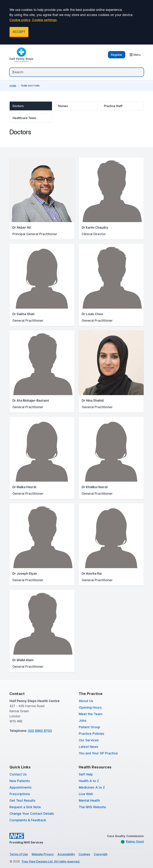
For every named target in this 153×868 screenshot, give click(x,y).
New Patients (20, 781)
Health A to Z (89, 781)
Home (13, 86)
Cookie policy (20, 20)
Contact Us (18, 774)
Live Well (86, 794)
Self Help (86, 774)
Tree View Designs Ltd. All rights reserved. (51, 861)
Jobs (83, 721)
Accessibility (66, 854)
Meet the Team (91, 714)
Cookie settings (44, 20)
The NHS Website (92, 807)
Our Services (89, 740)
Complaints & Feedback (28, 820)
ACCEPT (19, 32)
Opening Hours (90, 707)
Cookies (84, 854)
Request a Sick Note (25, 807)
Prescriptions (20, 794)
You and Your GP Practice (98, 753)
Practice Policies (92, 734)
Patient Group (89, 727)
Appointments (21, 787)
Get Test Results (22, 800)
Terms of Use (19, 854)
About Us (86, 701)
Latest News (89, 747)
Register (117, 55)
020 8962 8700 (40, 731)
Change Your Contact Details (32, 814)
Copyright (101, 854)
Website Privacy (43, 854)
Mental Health (89, 800)
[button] (31, 106)
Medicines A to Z (92, 787)
